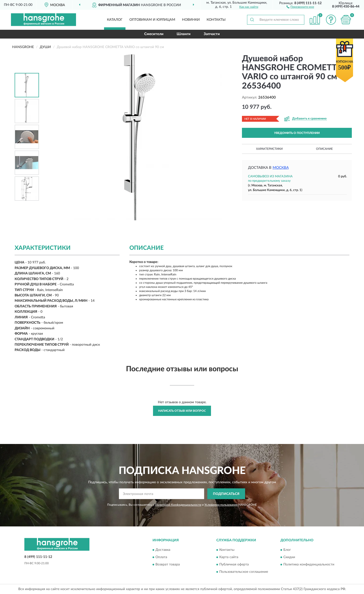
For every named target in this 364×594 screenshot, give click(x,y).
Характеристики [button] (269, 149)
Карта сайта (229, 557)
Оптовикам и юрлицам (152, 20)
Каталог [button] (115, 20)
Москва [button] (281, 168)
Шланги (184, 34)
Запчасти (212, 34)
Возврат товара (168, 564)
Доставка (163, 550)
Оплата (161, 557)
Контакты (216, 20)
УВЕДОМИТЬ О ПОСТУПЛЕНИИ (297, 133)
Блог (287, 550)
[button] (300, 7)
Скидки (289, 557)
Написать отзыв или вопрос (182, 411)
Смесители (154, 34)
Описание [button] (324, 149)
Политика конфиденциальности (309, 564)
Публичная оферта (234, 564)
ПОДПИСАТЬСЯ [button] (226, 494)
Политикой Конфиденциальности (178, 505)
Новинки (191, 20)
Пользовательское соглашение (244, 572)
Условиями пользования (221, 505)
